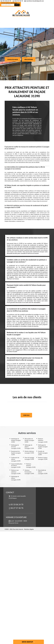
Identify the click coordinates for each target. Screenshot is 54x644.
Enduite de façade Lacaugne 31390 (43, 453)
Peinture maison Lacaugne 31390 (43, 458)
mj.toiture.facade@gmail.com (34, 1)
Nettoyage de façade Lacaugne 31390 (43, 447)
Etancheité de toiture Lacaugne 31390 (43, 472)
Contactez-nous (13, 60)
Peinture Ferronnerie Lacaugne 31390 (29, 472)
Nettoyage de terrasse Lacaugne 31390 (16, 447)
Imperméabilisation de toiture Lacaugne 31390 (17, 466)
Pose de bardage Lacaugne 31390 (29, 458)
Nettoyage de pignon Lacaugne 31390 (29, 447)
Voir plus (26, 415)
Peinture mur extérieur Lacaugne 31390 (16, 472)
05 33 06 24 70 (6, 1)
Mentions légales (29, 529)
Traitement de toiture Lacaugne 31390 (16, 459)
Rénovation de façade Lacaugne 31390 (29, 440)
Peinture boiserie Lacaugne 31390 (31, 466)
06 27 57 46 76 (18, 1)
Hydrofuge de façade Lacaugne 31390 (16, 440)
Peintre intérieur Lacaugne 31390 (29, 452)
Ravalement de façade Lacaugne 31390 (16, 453)
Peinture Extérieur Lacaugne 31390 (43, 440)
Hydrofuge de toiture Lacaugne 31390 (16, 478)
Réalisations (29, 60)
